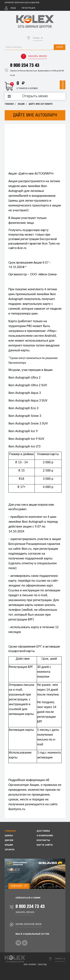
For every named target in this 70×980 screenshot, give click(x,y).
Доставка (43, 831)
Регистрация (28, 8)
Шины (9, 836)
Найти (60, 47)
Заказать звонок (37, 56)
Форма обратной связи (28, 924)
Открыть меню (35, 96)
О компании (45, 836)
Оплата (10, 850)
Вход (13, 8)
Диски (9, 840)
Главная (9, 104)
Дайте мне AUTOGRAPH (41, 104)
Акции (21, 104)
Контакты (43, 840)
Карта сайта (45, 845)
